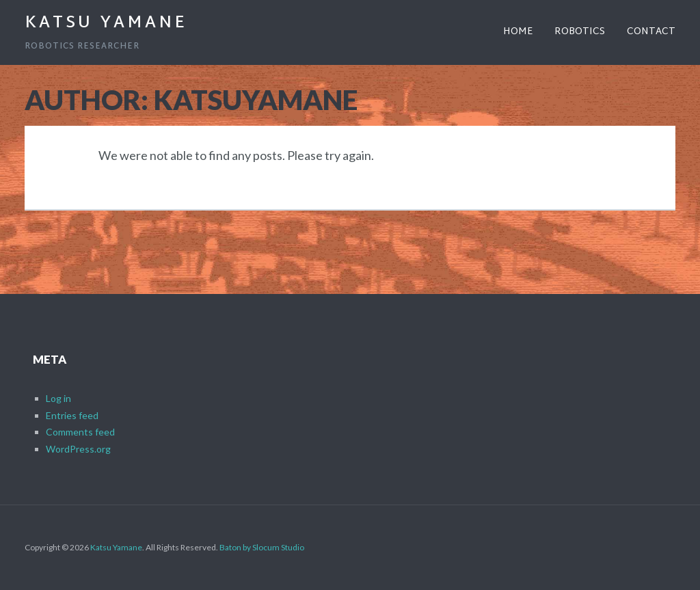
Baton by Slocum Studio (262, 547)
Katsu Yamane (106, 23)
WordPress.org (78, 449)
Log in (58, 398)
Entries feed (72, 415)
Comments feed (80, 432)
